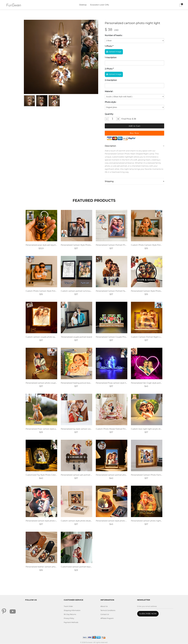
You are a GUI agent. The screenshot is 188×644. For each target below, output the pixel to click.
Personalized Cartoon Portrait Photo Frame (112, 245)
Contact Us (105, 614)
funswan (89, 643)
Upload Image (114, 52)
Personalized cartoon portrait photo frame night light (112, 475)
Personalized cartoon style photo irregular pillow (41, 521)
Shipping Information (72, 610)
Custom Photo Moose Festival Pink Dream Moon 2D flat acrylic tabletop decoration (112, 429)
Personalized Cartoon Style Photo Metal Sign (147, 291)
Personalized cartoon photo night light (147, 521)
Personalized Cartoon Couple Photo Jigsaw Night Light (112, 337)
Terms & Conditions (108, 610)
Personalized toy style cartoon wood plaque (77, 429)
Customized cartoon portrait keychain (77, 567)
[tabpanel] (61, 57)
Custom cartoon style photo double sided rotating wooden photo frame (77, 521)
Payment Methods (71, 622)
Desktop (83, 5)
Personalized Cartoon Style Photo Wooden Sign (77, 245)
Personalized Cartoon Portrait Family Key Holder (112, 291)
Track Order (68, 607)
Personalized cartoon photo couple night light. (41, 383)
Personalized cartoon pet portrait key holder (77, 475)
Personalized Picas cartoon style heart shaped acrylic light (112, 383)
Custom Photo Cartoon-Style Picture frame (147, 245)
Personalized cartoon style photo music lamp (112, 521)
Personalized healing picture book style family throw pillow (77, 383)
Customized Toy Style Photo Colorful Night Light (41, 475)
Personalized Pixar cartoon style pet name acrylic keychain (41, 429)
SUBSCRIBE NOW (148, 614)
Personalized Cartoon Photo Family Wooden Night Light (147, 475)
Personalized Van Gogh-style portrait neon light (147, 383)
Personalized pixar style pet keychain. (41, 245)
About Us (104, 607)
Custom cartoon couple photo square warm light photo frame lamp (41, 337)
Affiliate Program (107, 618)
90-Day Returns (70, 614)
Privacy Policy (69, 618)
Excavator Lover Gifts (100, 5)
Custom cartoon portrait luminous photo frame (77, 291)
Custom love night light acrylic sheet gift (147, 429)
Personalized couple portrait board (76, 337)
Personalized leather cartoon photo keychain (41, 567)
